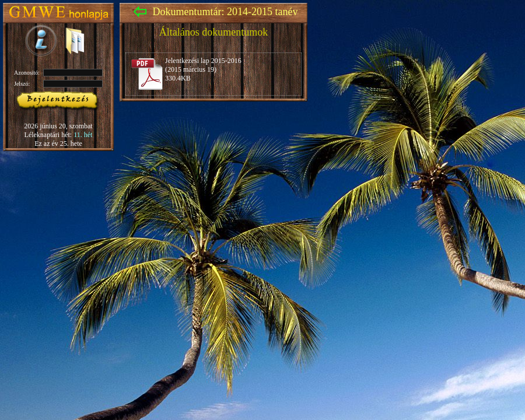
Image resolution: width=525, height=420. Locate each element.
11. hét (83, 135)
